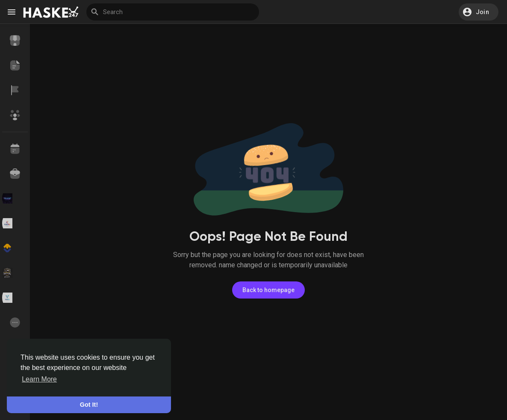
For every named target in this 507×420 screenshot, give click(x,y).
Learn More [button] (39, 379)
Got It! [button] (89, 405)
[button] (479, 12)
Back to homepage (268, 290)
